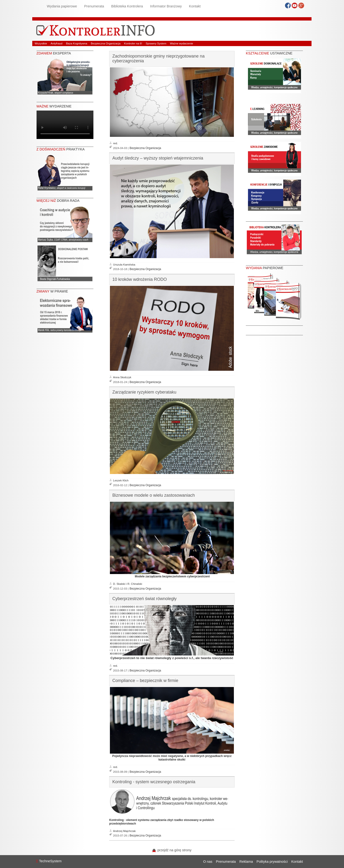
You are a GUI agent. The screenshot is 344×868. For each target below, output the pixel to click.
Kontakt (195, 6)
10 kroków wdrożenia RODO (140, 279)
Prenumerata (94, 6)
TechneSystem (49, 861)
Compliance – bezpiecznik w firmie (145, 681)
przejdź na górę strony (172, 850)
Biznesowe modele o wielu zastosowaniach (153, 495)
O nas (208, 862)
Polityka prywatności (272, 862)
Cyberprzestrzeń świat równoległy (144, 599)
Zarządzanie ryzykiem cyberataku (144, 392)
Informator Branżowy (166, 6)
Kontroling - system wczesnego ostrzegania (154, 782)
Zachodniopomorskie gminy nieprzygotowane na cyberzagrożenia (158, 59)
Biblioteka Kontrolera (127, 6)
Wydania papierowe (62, 6)
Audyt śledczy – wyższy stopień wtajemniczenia (158, 158)
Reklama (246, 862)
